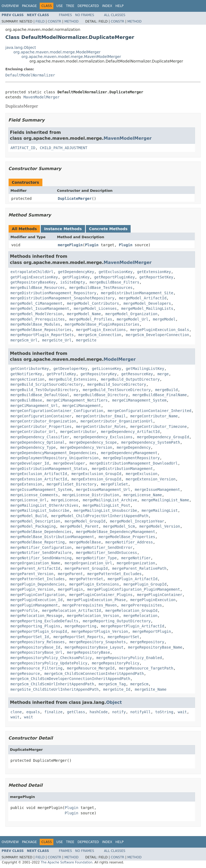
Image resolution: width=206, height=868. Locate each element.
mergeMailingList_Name (165, 500)
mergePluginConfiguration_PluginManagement (134, 589)
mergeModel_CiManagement (36, 303)
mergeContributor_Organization (43, 421)
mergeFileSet (114, 484)
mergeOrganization (136, 563)
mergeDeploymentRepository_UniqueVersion (55, 458)
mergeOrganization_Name (35, 563)
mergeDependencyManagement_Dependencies (53, 453)
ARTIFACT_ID (23, 148)
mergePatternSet (86, 579)
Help (119, 6)
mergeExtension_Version (151, 479)
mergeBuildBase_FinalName (160, 395)
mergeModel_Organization (131, 314)
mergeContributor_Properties (41, 426)
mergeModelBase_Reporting (38, 542)
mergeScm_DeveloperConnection (157, 335)
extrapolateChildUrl (32, 272)
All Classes (115, 15)
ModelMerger (120, 359)
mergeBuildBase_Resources (38, 288)
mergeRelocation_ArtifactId (71, 610)
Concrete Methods (108, 229)
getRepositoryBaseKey (33, 282)
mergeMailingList (160, 510)
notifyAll (141, 712)
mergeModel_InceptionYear (137, 521)
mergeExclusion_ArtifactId (39, 474)
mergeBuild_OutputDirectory (130, 379)
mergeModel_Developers (147, 303)
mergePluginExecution (153, 600)
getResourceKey (137, 374)
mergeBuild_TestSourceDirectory (117, 390)
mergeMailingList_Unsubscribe (105, 510)
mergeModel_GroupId (85, 521)
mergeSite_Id (117, 689)
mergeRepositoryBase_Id (35, 647)
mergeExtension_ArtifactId (39, 479)
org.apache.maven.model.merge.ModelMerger (57, 52)
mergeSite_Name (151, 689)
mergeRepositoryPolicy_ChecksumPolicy (51, 658)
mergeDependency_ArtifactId (130, 432)
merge (163, 374)
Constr (54, 21)
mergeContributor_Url (33, 432)
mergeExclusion (142, 474)
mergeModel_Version (160, 526)
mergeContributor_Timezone (159, 426)
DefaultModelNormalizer (30, 75)
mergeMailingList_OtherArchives (44, 505)
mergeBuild (166, 390)
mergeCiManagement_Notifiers (77, 400)
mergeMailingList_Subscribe (40, 510)
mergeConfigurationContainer (41, 416)
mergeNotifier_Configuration (41, 547)
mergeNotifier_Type (96, 558)
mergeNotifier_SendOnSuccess (106, 553)
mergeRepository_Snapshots (98, 642)
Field (40, 21)
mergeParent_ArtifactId (35, 568)
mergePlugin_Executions (101, 330)
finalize (53, 712)
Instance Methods (63, 229)
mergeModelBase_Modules (35, 324)
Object (114, 702)
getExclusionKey (116, 272)
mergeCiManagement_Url (34, 406)
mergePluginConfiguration (38, 595)
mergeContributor (78, 432)
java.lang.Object (21, 47)
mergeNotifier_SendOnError (104, 547)
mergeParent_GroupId (86, 568)
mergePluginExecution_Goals (160, 330)
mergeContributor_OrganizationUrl (117, 421)
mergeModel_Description (35, 521)
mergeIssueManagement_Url (103, 490)
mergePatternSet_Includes (38, 579)
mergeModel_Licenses (95, 308)
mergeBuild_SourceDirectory (117, 384)
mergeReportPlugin (152, 631)
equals (33, 712)
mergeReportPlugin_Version (100, 631)
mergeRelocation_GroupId (131, 610)
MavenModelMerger (41, 97)
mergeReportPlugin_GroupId (39, 631)
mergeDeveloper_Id (30, 463)
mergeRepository (147, 642)
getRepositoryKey (99, 374)
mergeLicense (65, 500)
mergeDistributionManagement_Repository (53, 293)
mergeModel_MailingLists (147, 308)
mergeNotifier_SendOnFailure (41, 553)
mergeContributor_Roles (101, 426)
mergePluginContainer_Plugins (101, 595)
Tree (70, 6)
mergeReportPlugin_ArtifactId (133, 626)
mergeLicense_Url (29, 500)
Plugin (92, 245)
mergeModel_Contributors (93, 303)
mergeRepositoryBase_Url (36, 652)
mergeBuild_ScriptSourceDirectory (47, 384)
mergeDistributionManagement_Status (49, 469)
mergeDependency (134, 447)
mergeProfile (24, 610)
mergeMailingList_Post (107, 505)
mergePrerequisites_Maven (90, 605)
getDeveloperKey (70, 369)
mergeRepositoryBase (89, 652)
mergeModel (164, 319)
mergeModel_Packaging (33, 526)
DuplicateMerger (75, 198)
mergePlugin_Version (32, 589)
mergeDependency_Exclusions (103, 437)
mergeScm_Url (24, 340)
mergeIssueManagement (158, 490)
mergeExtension (26, 484)
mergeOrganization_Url (88, 563)
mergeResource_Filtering (36, 668)
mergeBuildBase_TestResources (101, 288)
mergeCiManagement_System (139, 400)
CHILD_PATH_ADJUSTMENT (64, 148)
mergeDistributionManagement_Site (137, 293)
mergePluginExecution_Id (36, 600)
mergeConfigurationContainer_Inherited (149, 411)
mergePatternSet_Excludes (115, 574)
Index (107, 6)
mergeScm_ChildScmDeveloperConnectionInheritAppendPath (70, 679)
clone (16, 712)
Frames (66, 15)
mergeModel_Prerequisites (38, 319)
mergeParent (70, 574)
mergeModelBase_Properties (127, 537)
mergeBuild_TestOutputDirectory (44, 390)
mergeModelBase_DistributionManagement (52, 537)
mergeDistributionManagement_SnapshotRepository (62, 298)
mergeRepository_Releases (38, 642)
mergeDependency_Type (33, 447)
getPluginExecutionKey (34, 277)
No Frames (85, 15)
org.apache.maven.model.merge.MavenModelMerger (71, 57)
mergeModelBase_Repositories (41, 330)
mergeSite (86, 340)
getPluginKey (76, 277)
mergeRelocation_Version (93, 616)
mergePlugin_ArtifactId (132, 579)
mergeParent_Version (32, 574)
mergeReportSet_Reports (78, 637)
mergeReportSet (123, 637)
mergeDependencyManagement (129, 453)
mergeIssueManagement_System (41, 490)
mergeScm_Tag (112, 684)
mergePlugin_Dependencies (38, 584)
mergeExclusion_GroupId (96, 474)
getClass (76, 712)
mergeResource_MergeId (91, 668)
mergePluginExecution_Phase (96, 600)
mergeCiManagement (82, 406)
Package (29, 6)
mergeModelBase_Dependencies (41, 532)
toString (164, 712)
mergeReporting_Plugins (35, 626)
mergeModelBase (85, 542)
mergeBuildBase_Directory (101, 395)
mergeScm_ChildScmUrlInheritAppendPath (52, 684)
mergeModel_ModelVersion (36, 314)
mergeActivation (27, 379)
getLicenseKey (106, 369)
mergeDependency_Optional (38, 442)
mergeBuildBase (26, 400)
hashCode (99, 712)
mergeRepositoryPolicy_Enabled (129, 658)
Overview (10, 6)
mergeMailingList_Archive (110, 500)
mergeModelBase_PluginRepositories (102, 324)
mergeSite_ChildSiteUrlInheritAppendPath (55, 689)
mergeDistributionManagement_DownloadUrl (134, 463)
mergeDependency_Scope (93, 442)
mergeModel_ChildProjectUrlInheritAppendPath (100, 516)
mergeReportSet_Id (30, 637)
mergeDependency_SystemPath (151, 442)
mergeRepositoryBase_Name (155, 647)
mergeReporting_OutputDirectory (117, 621)
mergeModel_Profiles (91, 319)
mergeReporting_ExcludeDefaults (44, 621)
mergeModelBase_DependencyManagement (115, 532)
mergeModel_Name (84, 314)
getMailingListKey (145, 369)
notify (119, 712)
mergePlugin (70, 245)
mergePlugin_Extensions (94, 584)
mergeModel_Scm (119, 526)
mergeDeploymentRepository (132, 458)
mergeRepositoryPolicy (115, 663)
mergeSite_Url (57, 340)
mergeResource (25, 674)
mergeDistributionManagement (122, 469)
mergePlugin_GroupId (145, 584)
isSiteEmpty (73, 282)
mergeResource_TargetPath (146, 668)
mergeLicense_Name (143, 495)
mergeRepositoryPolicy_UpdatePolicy (49, 663)
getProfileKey (61, 374)
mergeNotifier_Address (129, 542)
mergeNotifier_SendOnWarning (41, 558)
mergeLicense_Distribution (91, 495)
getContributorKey (30, 369)
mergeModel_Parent (79, 526)
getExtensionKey (154, 272)
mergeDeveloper (69, 463)
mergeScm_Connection (100, 335)
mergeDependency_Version (86, 447)
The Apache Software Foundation (67, 862)
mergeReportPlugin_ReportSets (42, 335)
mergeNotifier (136, 558)
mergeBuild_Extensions (73, 379)
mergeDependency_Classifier (40, 437)
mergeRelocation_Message (36, 616)
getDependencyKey (76, 272)
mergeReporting (80, 626)
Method (71, 21)
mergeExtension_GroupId (96, 479)
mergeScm (139, 684)
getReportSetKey (156, 277)
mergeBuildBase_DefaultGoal (40, 395)
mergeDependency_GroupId (163, 437)
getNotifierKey (26, 374)
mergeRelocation (140, 616)
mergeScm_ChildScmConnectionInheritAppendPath (94, 674)
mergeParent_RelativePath (139, 568)
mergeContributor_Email (101, 416)
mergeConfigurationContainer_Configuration (57, 411)
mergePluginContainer (160, 595)
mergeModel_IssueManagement (40, 308)
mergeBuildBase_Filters (114, 282)
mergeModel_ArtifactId (143, 298)
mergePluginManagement (34, 605)
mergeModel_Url (133, 319)
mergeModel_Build (29, 516)
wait (182, 712)
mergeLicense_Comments (34, 495)
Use (60, 6)
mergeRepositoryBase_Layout (94, 647)
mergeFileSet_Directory (71, 484)
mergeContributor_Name (154, 416)
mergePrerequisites (142, 605)
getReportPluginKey (115, 277)
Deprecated (88, 6)
